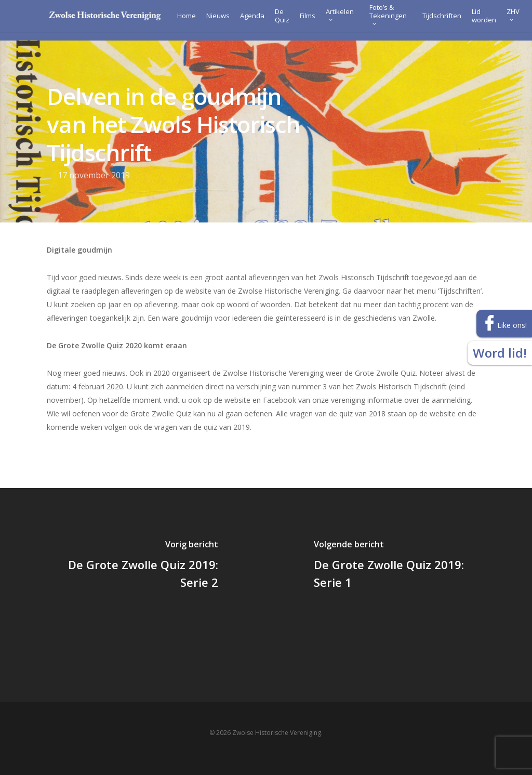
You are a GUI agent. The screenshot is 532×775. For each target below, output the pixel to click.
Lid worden (470, 20)
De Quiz (269, 20)
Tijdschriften (428, 20)
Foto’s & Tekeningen (375, 19)
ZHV (500, 19)
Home (173, 20)
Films (294, 20)
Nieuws (204, 20)
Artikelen (326, 19)
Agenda (239, 20)
